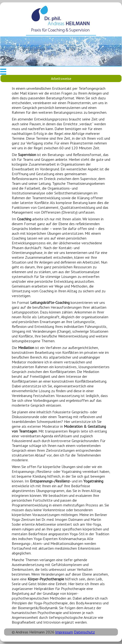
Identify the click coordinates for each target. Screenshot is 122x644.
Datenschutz (84, 632)
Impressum (64, 632)
